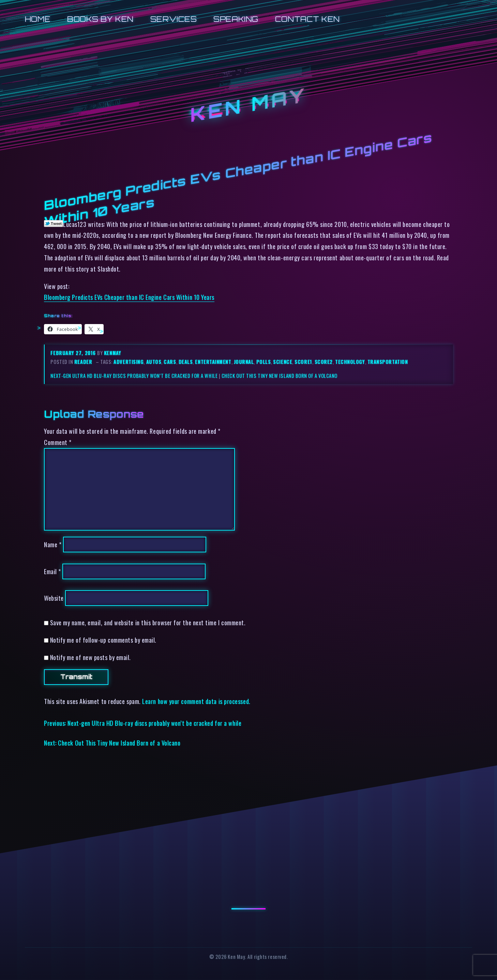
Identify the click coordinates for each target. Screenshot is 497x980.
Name (53, 544)
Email (52, 571)
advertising (129, 362)
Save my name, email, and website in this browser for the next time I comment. (148, 622)
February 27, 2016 (74, 353)
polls (264, 362)
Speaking (236, 19)
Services (174, 19)
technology (350, 362)
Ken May (249, 105)
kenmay (112, 353)
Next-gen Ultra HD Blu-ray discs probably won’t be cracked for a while (134, 376)
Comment (58, 442)
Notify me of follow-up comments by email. (103, 640)
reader (83, 362)
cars (170, 362)
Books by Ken (100, 19)
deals (186, 362)
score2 (324, 362)
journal (244, 362)
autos (154, 362)
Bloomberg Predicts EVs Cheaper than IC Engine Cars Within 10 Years (129, 297)
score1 (303, 362)
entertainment (213, 362)
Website (54, 598)
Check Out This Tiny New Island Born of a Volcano (280, 376)
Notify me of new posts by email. (91, 657)
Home (38, 19)
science (283, 362)
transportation (388, 362)
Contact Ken (307, 19)
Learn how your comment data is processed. (196, 701)
